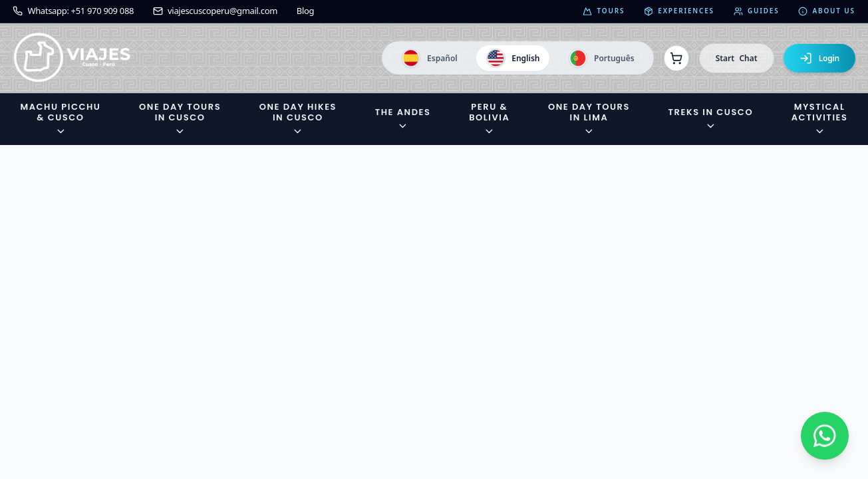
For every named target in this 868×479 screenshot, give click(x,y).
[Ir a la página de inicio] (72, 58)
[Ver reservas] (676, 58)
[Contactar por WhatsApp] (825, 436)
